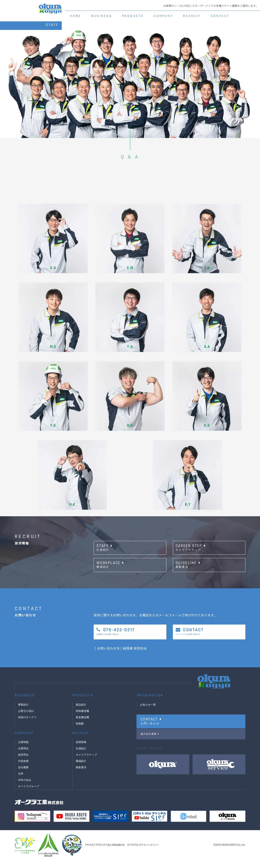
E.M (130, 540)
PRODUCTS (133, 16)
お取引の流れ (27, 719)
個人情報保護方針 (105, 853)
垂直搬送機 (83, 726)
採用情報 (81, 750)
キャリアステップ (87, 763)
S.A (207, 619)
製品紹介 (81, 713)
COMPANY (163, 16)
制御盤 (80, 732)
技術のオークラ (28, 726)
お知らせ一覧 (148, 713)
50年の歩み (25, 788)
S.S (53, 540)
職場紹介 (81, 769)
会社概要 (24, 776)
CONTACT (220, 16)
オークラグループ (29, 795)
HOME (76, 16)
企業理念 (24, 757)
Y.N (130, 619)
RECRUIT (192, 16)
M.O (53, 619)
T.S (207, 540)
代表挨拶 (24, 769)
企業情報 (24, 750)
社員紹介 (81, 757)
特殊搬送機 (83, 719)
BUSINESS (102, 16)
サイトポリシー (143, 853)
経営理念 (24, 763)
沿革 (21, 782)
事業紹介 (24, 713)
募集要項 (81, 776)
